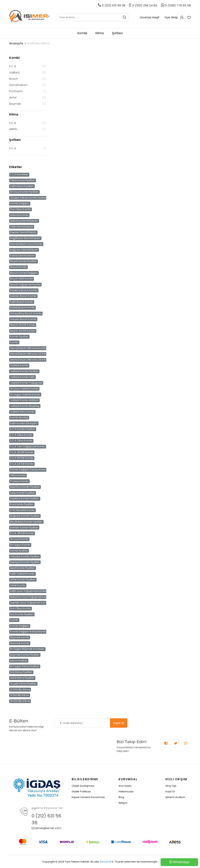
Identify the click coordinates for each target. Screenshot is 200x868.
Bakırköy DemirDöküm (24, 221)
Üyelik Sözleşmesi (83, 786)
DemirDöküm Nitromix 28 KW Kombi (32, 360)
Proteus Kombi (19, 481)
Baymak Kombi (20, 643)
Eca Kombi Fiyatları (22, 504)
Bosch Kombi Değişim (24, 273)
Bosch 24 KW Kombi (23, 331)
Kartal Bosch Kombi (22, 308)
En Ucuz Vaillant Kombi (24, 389)
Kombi (82, 33)
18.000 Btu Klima (20, 701)
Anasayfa (16, 43)
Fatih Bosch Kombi (22, 302)
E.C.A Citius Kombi (21, 435)
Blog (121, 797)
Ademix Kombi (19, 215)
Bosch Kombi (18, 267)
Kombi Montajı (19, 418)
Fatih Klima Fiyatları (22, 186)
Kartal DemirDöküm (22, 256)
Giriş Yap (171, 786)
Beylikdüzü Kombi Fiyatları (26, 522)
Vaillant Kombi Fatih (22, 377)
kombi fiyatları (19, 551)
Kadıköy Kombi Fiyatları (25, 498)
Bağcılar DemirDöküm (24, 250)
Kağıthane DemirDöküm (25, 238)
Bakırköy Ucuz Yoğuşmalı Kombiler (32, 597)
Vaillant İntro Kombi (22, 412)
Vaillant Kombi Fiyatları (24, 371)
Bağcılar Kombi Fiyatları (25, 516)
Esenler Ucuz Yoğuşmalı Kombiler (31, 603)
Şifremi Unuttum (175, 797)
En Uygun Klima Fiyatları (25, 666)
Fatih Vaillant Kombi (22, 574)
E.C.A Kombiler (19, 174)
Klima (100, 33)
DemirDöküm (18, 85)
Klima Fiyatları (19, 660)
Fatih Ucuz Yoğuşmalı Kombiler (29, 591)
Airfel (13, 97)
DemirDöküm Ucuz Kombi (26, 244)
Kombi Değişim (20, 203)
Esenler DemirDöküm (23, 232)
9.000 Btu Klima (20, 695)
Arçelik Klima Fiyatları (23, 684)
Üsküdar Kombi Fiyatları (25, 556)
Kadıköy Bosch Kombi (24, 290)
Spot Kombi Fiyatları (23, 568)
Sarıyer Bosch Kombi (23, 319)
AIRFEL (13, 129)
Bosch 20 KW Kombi (23, 325)
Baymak (15, 104)
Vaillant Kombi (19, 365)
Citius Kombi (18, 475)
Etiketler (16, 167)
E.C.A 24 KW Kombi (22, 464)
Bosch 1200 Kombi (21, 279)
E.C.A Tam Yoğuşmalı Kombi (28, 447)
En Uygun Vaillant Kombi (25, 394)
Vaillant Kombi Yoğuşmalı (26, 383)
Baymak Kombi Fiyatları (25, 655)
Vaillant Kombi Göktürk (24, 400)
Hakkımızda (126, 791)
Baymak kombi (20, 637)
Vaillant (15, 72)
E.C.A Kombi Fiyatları (23, 429)
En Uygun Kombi (20, 545)
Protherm (16, 91)
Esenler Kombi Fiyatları (24, 527)
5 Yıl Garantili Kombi (22, 510)
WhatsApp (179, 862)
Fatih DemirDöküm (22, 227)
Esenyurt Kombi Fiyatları (25, 562)
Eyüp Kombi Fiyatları (23, 493)
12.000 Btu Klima (20, 689)
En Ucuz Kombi (19, 539)
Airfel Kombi (18, 585)
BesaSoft (106, 862)
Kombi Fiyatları (19, 336)
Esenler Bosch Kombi (23, 296)
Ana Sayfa (125, 786)
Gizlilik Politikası (81, 791)
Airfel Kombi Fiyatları (23, 580)
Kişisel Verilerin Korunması (88, 797)
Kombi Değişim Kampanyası (28, 470)
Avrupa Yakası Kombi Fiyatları (29, 198)
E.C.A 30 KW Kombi (22, 458)
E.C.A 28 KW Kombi (22, 452)
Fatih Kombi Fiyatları (23, 180)
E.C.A (13, 66)
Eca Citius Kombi (21, 209)
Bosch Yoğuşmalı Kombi (25, 285)
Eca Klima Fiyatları (21, 672)
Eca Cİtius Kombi (21, 608)
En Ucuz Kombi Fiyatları (24, 192)
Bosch (14, 79)
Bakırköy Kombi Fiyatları (25, 487)
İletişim (123, 803)
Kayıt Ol (119, 723)
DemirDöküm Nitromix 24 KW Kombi (33, 354)
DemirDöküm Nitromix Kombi (28, 348)
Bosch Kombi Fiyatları (24, 261)
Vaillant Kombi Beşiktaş (25, 406)
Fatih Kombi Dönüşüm (24, 423)
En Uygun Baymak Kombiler (27, 649)
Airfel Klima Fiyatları (22, 678)
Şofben (117, 33)
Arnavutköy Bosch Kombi (26, 313)
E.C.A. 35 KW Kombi (22, 533)
